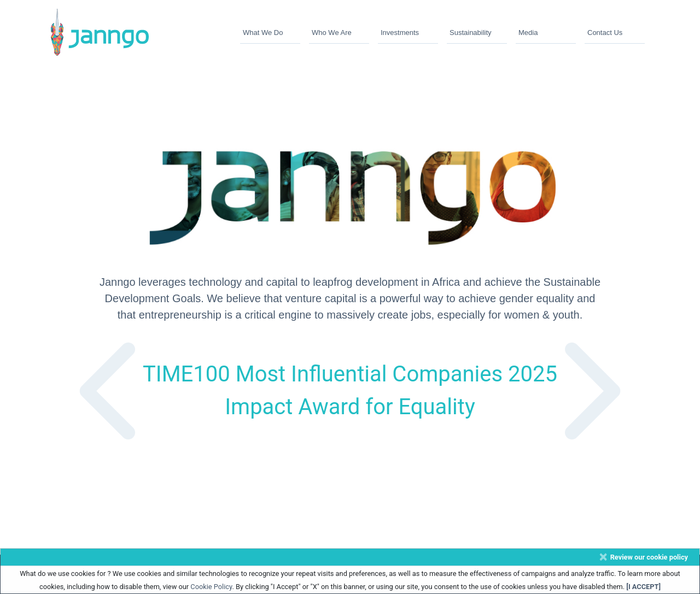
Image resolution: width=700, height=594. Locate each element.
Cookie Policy (211, 587)
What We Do (263, 33)
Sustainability (471, 33)
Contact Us (605, 33)
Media (528, 33)
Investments (400, 33)
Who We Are (332, 33)
